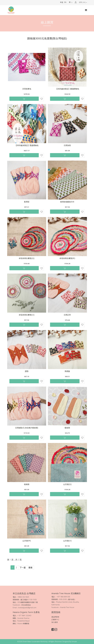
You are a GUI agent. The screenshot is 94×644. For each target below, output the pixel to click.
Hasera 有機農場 (23, 623)
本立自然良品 (26, 605)
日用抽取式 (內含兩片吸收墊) (27, 428)
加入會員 (55, 622)
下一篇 (23, 567)
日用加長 (67, 145)
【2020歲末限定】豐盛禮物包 (27, 145)
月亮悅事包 (27, 89)
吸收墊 (67, 428)
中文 (62, 2)
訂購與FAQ (55, 619)
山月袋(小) (67, 541)
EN (65, 2)
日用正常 (67, 315)
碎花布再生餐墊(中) (67, 258)
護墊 (27, 371)
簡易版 (67, 371)
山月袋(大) (67, 484)
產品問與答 (55, 617)
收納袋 (27, 484)
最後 (30, 567)
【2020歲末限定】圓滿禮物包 (67, 89)
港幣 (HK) (83, 2)
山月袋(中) (27, 541)
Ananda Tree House (67, 607)
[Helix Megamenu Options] (86, 10)
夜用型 (27, 202)
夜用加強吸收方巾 (67, 202)
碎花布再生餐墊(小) (27, 315)
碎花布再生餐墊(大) (27, 258)
